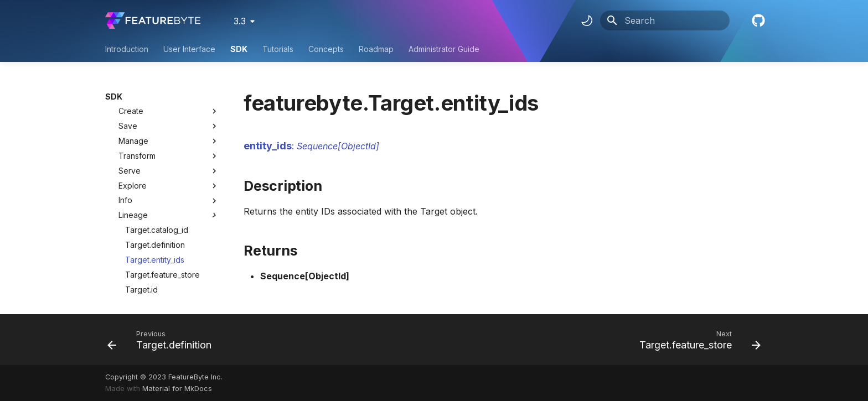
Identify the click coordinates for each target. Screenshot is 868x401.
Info (169, 142)
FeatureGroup (137, 276)
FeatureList (131, 291)
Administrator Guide (444, 49)
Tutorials (278, 49)
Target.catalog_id (157, 171)
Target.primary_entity (163, 246)
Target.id (141, 231)
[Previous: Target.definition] (162, 340)
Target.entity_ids (155, 201)
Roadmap (376, 49)
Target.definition (155, 186)
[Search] (665, 20)
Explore (169, 127)
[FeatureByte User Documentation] (153, 20)
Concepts (326, 49)
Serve (169, 112)
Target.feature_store (162, 216)
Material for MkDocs (177, 389)
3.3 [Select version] (240, 21)
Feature (126, 261)
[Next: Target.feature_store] (697, 340)
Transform (169, 97)
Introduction (127, 49)
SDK (239, 49)
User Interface (189, 49)
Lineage (169, 157)
